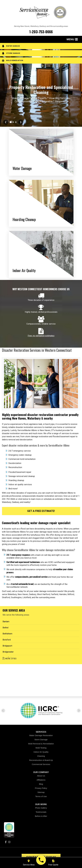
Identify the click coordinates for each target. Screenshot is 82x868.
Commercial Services (41, 764)
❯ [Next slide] (21, 122)
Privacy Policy (41, 788)
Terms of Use (41, 796)
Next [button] (79, 711)
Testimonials (41, 812)
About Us (41, 776)
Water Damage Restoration (41, 735)
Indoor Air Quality (41, 752)
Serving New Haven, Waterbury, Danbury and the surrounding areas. (41, 26)
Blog (41, 784)
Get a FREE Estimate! (41, 511)
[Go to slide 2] (11, 122)
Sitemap (41, 792)
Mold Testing (41, 748)
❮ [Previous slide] (6, 122)
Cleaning (41, 756)
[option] (41, 711)
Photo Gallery (41, 808)
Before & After (41, 816)
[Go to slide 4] (16, 122)
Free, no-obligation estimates (41, 336)
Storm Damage (41, 740)
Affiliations (41, 780)
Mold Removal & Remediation (41, 744)
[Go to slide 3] (13, 122)
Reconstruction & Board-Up (41, 760)
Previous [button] (3, 711)
